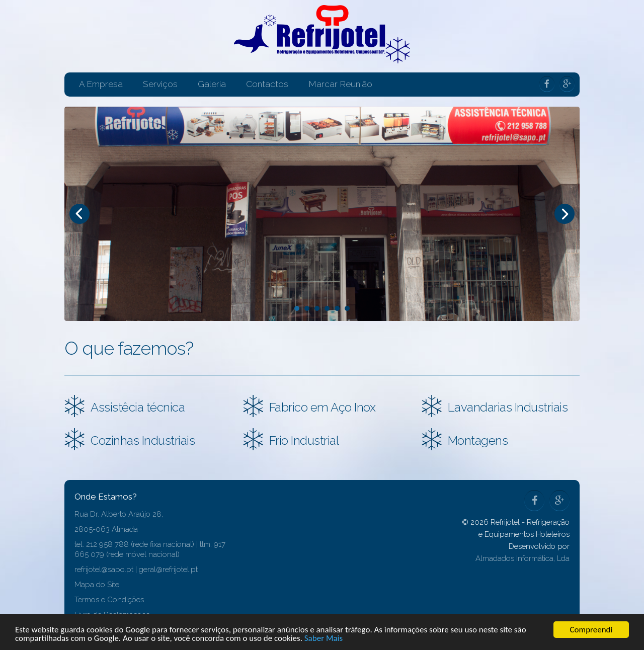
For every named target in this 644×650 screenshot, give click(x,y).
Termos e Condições (109, 600)
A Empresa (101, 84)
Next (565, 214)
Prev (79, 214)
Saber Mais (324, 639)
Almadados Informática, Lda (522, 558)
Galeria (212, 84)
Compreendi (591, 630)
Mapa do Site (97, 585)
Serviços (160, 84)
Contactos (267, 84)
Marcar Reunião (340, 84)
